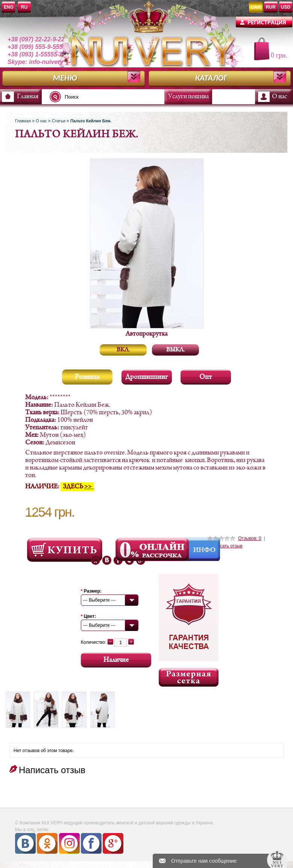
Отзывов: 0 (250, 538)
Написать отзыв (226, 546)
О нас (279, 97)
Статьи (59, 121)
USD (286, 7)
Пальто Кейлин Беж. (91, 121)
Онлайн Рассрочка (153, 549)
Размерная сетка (189, 677)
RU (24, 7)
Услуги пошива (188, 97)
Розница (87, 377)
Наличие (116, 660)
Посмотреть (65, 550)
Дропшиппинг (146, 377)
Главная (28, 97)
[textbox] (109, 97)
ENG (9, 7)
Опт (206, 377)
